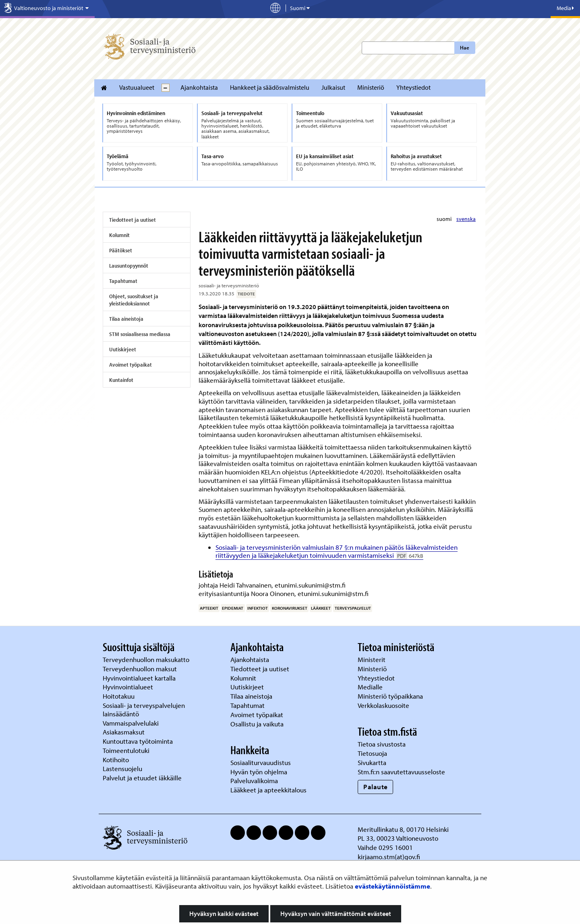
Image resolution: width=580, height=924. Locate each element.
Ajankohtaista (199, 87)
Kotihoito (116, 760)
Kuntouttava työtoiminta (138, 741)
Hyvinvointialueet (129, 687)
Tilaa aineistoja (126, 319)
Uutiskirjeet (123, 349)
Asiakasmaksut (124, 732)
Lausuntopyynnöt (129, 266)
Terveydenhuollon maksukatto (147, 659)
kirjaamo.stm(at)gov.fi (389, 857)
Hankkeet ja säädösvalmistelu (270, 87)
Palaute (376, 787)
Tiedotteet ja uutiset (133, 220)
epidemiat (233, 608)
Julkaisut (333, 87)
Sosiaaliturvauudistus (261, 762)
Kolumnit (119, 235)
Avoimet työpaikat (130, 365)
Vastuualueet (137, 87)
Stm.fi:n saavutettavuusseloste (401, 772)
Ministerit (372, 659)
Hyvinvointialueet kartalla (140, 678)
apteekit (209, 608)
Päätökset (121, 250)
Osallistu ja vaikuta (257, 724)
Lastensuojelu (123, 768)
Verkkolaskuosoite (384, 705)
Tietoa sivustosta (382, 744)
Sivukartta (372, 762)
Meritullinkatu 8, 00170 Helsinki (403, 829)
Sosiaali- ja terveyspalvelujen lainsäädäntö (144, 709)
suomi (445, 219)
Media (565, 8)
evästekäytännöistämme (393, 886)
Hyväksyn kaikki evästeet (224, 914)
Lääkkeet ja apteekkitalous (268, 790)
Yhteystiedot (413, 87)
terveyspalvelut (353, 608)
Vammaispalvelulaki (132, 723)
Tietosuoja (372, 753)
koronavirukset (290, 608)
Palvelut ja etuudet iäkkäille (142, 778)
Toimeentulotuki (127, 750)
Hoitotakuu (119, 696)
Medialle (371, 687)
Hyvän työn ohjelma (259, 772)
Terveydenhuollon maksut (141, 669)
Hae (465, 47)
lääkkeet (321, 608)
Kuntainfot (121, 380)
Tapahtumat (123, 281)
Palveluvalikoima (254, 781)
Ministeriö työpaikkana (391, 696)
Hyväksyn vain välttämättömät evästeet (336, 914)
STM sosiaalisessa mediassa (140, 334)
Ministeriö (371, 87)
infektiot (258, 608)
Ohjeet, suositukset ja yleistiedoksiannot (134, 300)
